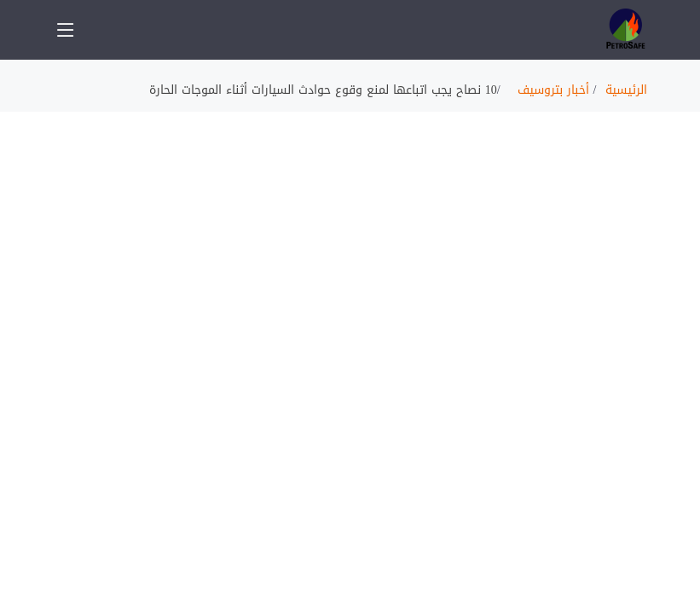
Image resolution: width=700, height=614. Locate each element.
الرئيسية (626, 90)
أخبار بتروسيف (553, 90)
